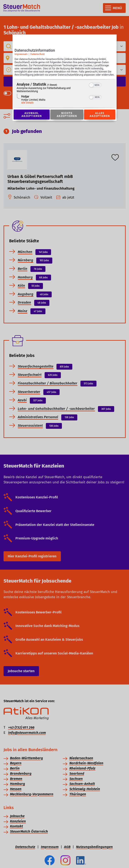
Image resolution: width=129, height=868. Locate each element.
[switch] (95, 89)
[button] (91, 90)
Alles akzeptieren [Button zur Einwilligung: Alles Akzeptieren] (100, 119)
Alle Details (28, 107)
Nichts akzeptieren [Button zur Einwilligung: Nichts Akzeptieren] (67, 119)
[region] (65, 98)
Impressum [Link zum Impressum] (21, 55)
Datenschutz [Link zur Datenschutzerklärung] (38, 55)
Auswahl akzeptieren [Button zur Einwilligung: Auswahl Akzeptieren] (32, 119)
